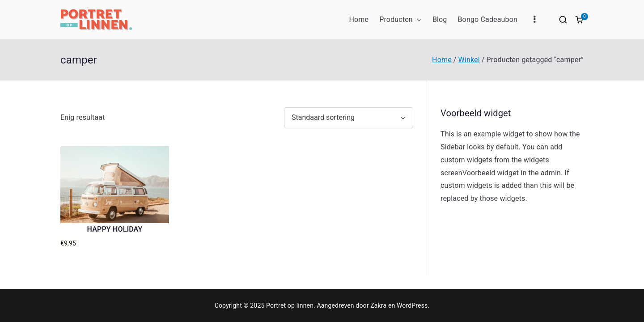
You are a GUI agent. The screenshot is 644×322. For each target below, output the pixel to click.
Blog (440, 19)
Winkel (469, 60)
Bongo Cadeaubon (487, 19)
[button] (417, 20)
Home (359, 19)
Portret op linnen (290, 305)
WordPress (412, 305)
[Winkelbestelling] (349, 118)
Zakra (378, 305)
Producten (400, 20)
